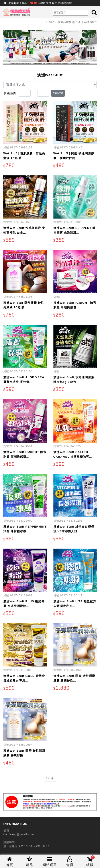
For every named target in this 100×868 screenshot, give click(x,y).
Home (50, 22)
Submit (58, 93)
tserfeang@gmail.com (19, 834)
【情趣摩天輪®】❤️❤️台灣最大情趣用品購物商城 (40, 3)
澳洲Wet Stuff (87, 22)
